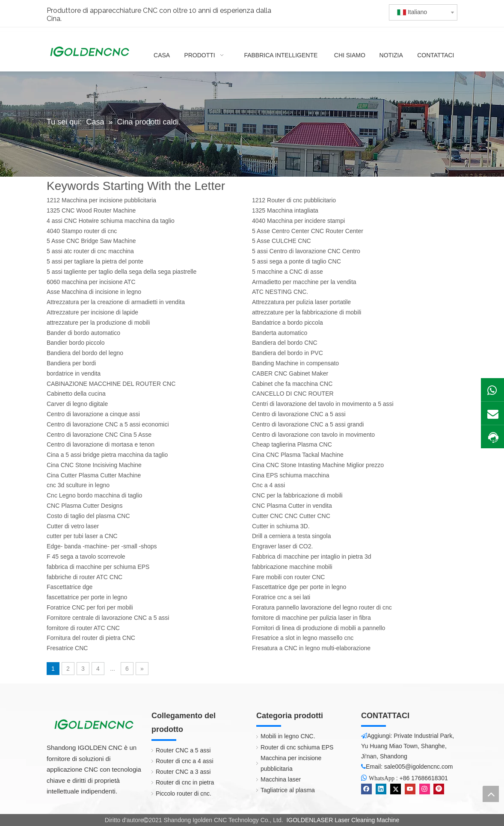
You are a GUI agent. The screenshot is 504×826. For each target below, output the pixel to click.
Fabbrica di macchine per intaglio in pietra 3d (312, 557)
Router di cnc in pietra (185, 782)
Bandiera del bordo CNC (285, 343)
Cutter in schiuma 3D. (281, 526)
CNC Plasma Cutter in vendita (292, 506)
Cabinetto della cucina (76, 394)
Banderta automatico (280, 333)
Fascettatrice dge (70, 587)
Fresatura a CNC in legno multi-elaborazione (311, 648)
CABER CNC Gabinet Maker (290, 373)
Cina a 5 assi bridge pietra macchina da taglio (107, 455)
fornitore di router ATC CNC (83, 628)
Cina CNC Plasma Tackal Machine (298, 455)
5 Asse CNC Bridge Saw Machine (91, 241)
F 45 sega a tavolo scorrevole (86, 557)
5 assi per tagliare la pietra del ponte (95, 261)
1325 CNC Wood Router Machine (91, 210)
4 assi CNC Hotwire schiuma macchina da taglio (111, 221)
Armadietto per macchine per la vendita (304, 282)
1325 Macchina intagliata (285, 210)
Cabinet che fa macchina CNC (292, 384)
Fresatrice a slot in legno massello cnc (303, 638)
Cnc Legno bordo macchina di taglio (94, 495)
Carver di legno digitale (77, 404)
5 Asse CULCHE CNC (282, 241)
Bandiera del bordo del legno (85, 353)
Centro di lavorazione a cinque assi (93, 414)
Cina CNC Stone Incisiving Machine (94, 465)
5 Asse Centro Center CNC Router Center (308, 231)
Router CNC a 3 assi (183, 772)
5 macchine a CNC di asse (288, 272)
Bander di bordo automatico (83, 333)
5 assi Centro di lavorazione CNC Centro (306, 251)
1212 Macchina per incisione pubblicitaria (101, 200)
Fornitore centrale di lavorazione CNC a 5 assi (108, 618)
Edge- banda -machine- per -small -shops (102, 546)
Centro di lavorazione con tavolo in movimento (313, 435)
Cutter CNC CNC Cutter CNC (291, 516)
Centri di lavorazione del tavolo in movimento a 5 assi (323, 404)
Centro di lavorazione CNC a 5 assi (299, 414)
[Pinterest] (439, 789)
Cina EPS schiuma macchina (291, 475)
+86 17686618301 (424, 778)
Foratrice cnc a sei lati (281, 597)
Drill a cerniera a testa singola (291, 536)
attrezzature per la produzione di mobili (98, 323)
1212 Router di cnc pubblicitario (294, 200)
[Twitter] (396, 789)
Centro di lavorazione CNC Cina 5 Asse (99, 435)
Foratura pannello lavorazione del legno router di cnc (322, 607)
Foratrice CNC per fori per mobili (90, 607)
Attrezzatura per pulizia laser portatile (301, 302)
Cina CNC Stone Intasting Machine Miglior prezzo (318, 465)
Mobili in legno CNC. (288, 736)
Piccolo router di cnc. (184, 793)
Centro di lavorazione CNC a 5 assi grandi (308, 424)
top (491, 794)
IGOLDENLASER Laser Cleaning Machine (343, 820)
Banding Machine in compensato (295, 363)
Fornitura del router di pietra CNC (91, 638)
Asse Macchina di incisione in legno (94, 292)
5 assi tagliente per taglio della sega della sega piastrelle (122, 272)
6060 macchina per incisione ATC (91, 282)
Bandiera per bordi (71, 363)
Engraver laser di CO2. (282, 546)
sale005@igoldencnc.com (419, 767)
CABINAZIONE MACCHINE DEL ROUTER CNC (111, 384)
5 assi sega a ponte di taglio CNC (296, 261)
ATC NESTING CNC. (280, 292)
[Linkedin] (381, 789)
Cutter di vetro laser (73, 526)
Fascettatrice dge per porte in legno (299, 587)
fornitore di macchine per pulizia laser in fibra (311, 618)
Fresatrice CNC (67, 648)
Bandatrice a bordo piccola (288, 323)
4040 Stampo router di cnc (82, 231)
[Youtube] (410, 789)
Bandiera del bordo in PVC (288, 353)
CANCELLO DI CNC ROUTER (293, 394)
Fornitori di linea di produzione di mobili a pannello (319, 628)
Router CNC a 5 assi (183, 750)
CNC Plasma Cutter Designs (84, 506)
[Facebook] (366, 789)
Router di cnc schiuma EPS (297, 747)
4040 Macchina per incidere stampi (298, 221)
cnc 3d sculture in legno (78, 485)
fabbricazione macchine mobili (292, 567)
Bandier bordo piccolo (76, 343)
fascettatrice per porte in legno (87, 597)
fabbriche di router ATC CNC (84, 577)
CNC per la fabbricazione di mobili (297, 495)
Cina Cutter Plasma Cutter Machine (94, 475)
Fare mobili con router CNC (288, 577)
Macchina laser (281, 779)
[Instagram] (425, 789)
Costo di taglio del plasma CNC (88, 516)
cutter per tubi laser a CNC (82, 536)
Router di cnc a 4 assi (185, 761)
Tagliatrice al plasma (288, 790)
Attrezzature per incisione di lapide (92, 312)
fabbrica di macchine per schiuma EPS (98, 567)
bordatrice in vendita (74, 373)
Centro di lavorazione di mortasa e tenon (101, 444)
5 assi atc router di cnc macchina (90, 251)
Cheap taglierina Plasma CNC (292, 444)
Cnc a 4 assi (268, 485)
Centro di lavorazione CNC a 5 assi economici (108, 424)
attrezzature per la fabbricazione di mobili (307, 312)
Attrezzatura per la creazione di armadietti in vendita (116, 302)
